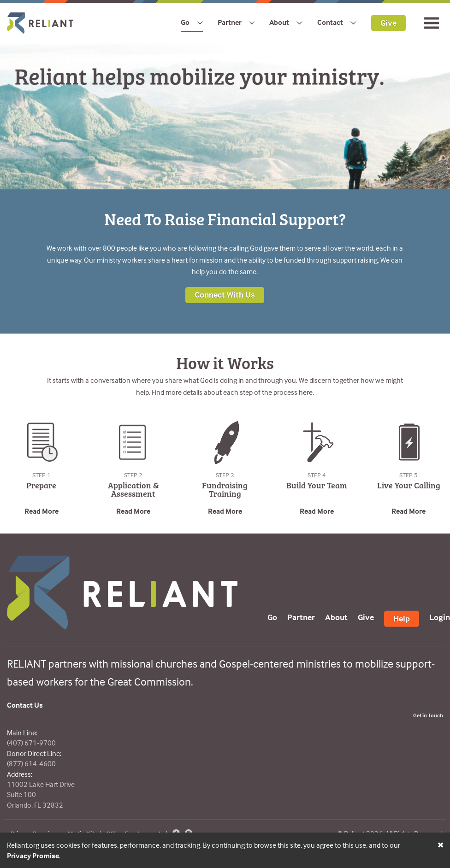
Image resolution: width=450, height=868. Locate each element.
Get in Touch (428, 715)
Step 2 (133, 475)
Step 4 (317, 475)
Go (185, 22)
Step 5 (409, 475)
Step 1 (41, 475)
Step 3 (225, 475)
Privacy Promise (33, 856)
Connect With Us (225, 295)
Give (388, 22)
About (279, 22)
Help (402, 619)
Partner (230, 22)
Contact (330, 22)
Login (440, 617)
